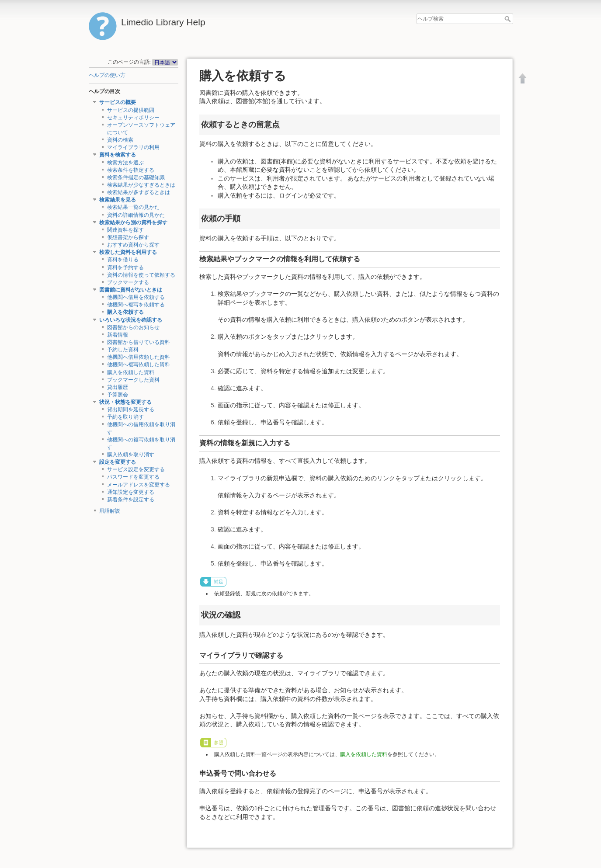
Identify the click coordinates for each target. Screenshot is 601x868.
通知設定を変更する (131, 492)
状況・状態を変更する (125, 402)
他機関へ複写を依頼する (136, 305)
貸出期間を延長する (131, 410)
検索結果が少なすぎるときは (141, 185)
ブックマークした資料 (133, 380)
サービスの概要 (118, 102)
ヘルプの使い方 (107, 75)
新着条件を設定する (131, 500)
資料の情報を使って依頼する (141, 275)
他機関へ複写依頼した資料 (139, 365)
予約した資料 (123, 350)
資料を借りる (123, 260)
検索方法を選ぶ (125, 163)
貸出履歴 (118, 387)
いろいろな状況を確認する (131, 320)
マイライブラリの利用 (133, 147)
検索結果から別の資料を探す (133, 222)
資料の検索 (120, 140)
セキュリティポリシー (133, 118)
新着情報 (118, 335)
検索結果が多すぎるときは (139, 192)
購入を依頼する (125, 312)
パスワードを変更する (133, 477)
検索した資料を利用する (128, 252)
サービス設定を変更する (136, 469)
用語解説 (110, 511)
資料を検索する (118, 155)
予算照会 (118, 395)
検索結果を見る (118, 200)
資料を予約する (125, 267)
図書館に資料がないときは (131, 290)
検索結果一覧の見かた (133, 207)
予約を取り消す (125, 417)
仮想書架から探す (128, 237)
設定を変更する (118, 462)
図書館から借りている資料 (139, 342)
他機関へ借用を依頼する (136, 297)
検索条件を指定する (131, 170)
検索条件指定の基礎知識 (136, 177)
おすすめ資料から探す (133, 245)
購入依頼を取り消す (131, 455)
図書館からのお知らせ (133, 327)
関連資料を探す (125, 230)
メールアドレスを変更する (139, 485)
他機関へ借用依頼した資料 (139, 357)
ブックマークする (128, 282)
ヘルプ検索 (509, 19)
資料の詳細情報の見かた (136, 215)
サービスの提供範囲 (131, 110)
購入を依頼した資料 (131, 372)
